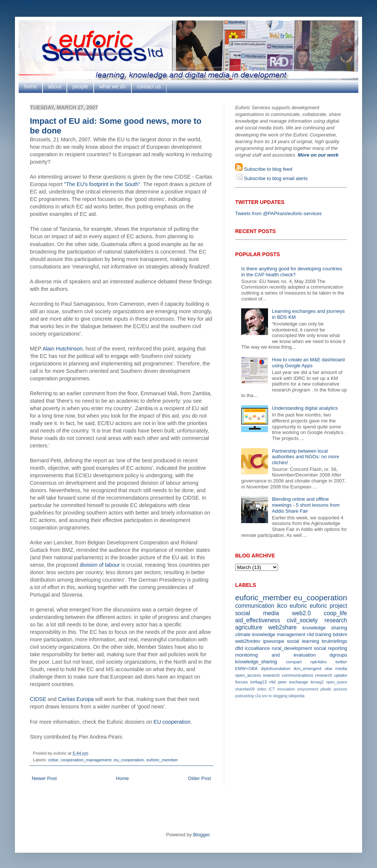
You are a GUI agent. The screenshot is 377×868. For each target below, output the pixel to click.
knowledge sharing (325, 628)
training (323, 634)
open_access (248, 675)
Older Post (200, 778)
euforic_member (162, 760)
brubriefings (334, 641)
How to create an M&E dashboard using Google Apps (308, 363)
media (341, 668)
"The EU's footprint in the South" (102, 184)
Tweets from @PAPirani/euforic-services (278, 213)
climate (243, 634)
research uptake (331, 675)
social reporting (331, 648)
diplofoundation (276, 668)
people (80, 87)
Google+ (24, 3)
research (336, 620)
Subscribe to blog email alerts (275, 178)
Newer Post (44, 778)
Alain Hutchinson (63, 349)
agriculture (249, 627)
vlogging (280, 696)
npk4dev (318, 662)
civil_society (302, 620)
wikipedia (297, 696)
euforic (298, 606)
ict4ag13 (258, 682)
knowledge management (278, 634)
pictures (340, 689)
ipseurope (273, 641)
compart (294, 662)
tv (270, 696)
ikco (282, 606)
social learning (303, 641)
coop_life (336, 613)
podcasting (244, 696)
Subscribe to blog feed (267, 169)
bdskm (340, 634)
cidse (53, 760)
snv (265, 696)
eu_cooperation (129, 760)
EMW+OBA (246, 668)
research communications (288, 675)
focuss (242, 682)
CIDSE (38, 699)
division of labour (100, 565)
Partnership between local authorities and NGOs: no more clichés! (305, 457)
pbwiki (326, 689)
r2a (258, 696)
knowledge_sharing (256, 662)
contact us (149, 87)
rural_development (292, 648)
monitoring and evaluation (275, 655)
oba (328, 668)
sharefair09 (245, 689)
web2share (282, 627)
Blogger (201, 835)
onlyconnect (308, 689)
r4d (310, 634)
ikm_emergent (308, 668)
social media (257, 613)
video (261, 689)
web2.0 (301, 613)
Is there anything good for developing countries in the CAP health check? (292, 272)
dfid (239, 648)
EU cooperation (172, 722)
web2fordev (248, 641)
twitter (341, 662)
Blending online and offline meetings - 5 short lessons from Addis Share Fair (306, 505)
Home (123, 778)
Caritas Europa (76, 699)
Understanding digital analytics (305, 408)
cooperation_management (86, 760)
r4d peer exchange (289, 682)
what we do (113, 87)
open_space (337, 682)
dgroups (338, 655)
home (30, 87)
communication (255, 606)
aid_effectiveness (258, 620)
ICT (272, 689)
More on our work (318, 155)
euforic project (328, 606)
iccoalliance (257, 648)
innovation (286, 689)
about (55, 87)
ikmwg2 (317, 682)
